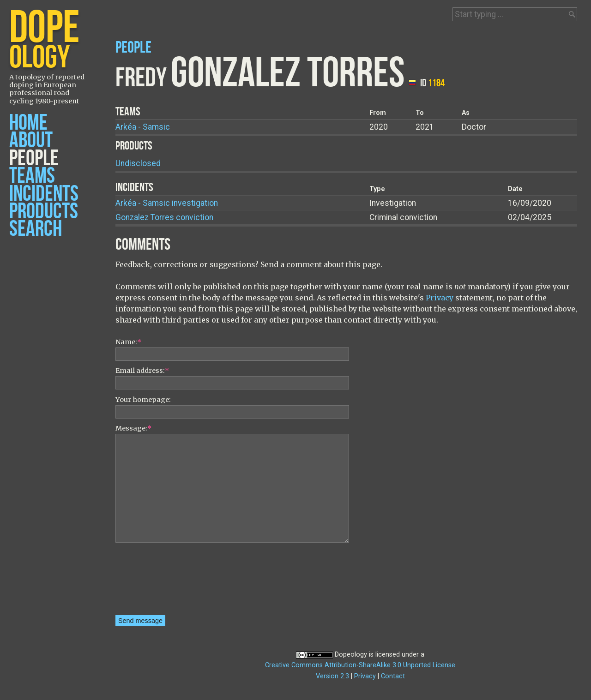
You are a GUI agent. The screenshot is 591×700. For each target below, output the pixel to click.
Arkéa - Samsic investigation (167, 203)
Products (44, 212)
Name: (128, 342)
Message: (133, 428)
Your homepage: (143, 400)
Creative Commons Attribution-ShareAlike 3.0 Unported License (360, 665)
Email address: (142, 371)
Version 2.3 (332, 676)
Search (36, 229)
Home (28, 123)
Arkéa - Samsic (143, 127)
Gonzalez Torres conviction (164, 217)
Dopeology (351, 655)
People (34, 159)
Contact (393, 676)
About (31, 141)
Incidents (44, 194)
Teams (32, 176)
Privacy (440, 298)
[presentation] (153, 582)
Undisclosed (138, 163)
